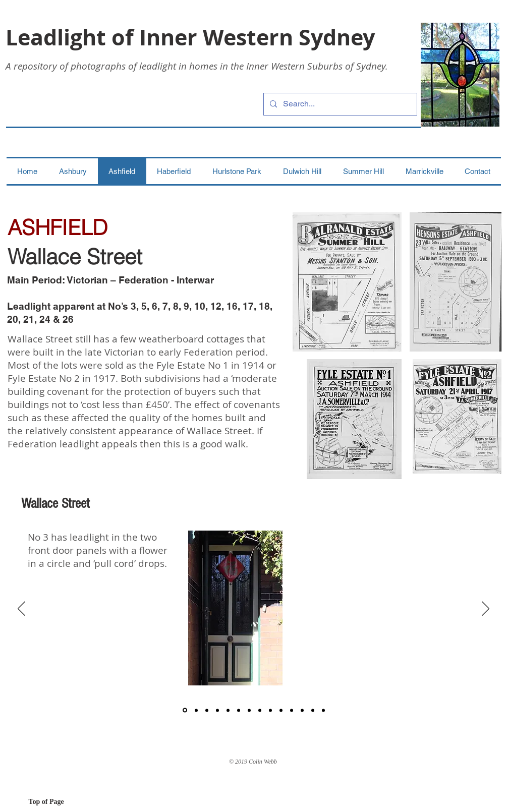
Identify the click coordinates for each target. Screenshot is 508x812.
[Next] (486, 609)
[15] (292, 710)
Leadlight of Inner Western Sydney (190, 37)
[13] (323, 710)
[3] (207, 710)
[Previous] (21, 609)
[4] (217, 710)
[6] (239, 710)
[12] (313, 710)
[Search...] (339, 104)
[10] (281, 710)
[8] (260, 710)
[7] (249, 710)
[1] (185, 710)
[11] (302, 710)
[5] (228, 710)
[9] (270, 710)
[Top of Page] (65, 802)
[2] (196, 710)
